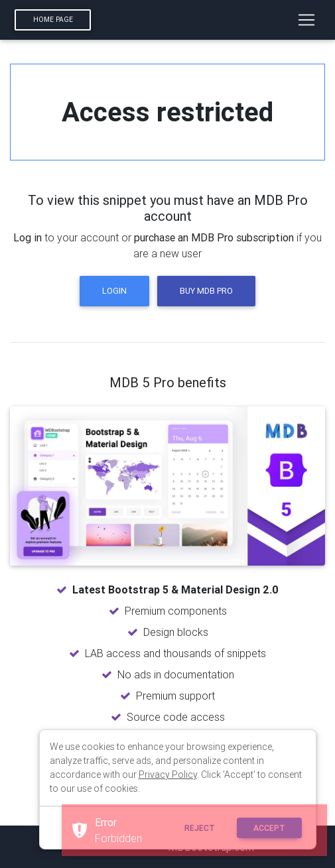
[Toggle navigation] (306, 20)
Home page (53, 20)
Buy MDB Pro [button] (206, 291)
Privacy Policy (168, 775)
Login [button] (114, 291)
